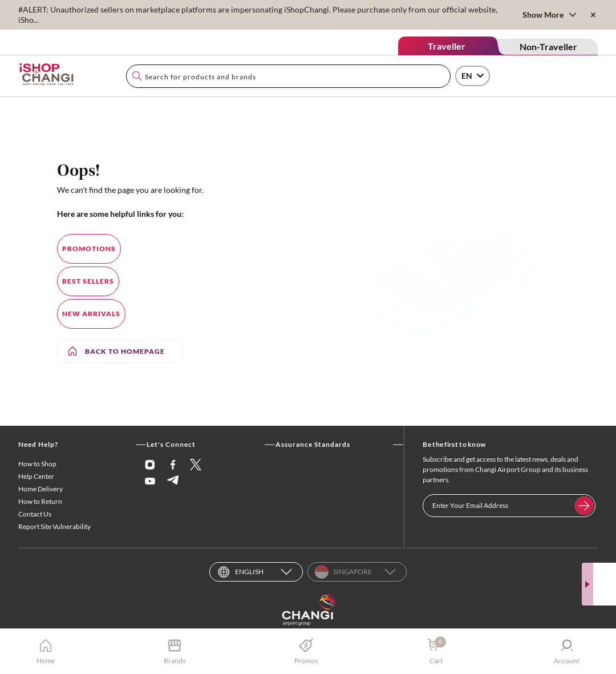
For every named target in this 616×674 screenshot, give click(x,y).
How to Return (40, 501)
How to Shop (37, 464)
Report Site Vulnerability (54, 526)
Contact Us (35, 514)
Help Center (36, 476)
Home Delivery (40, 489)
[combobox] (288, 76)
